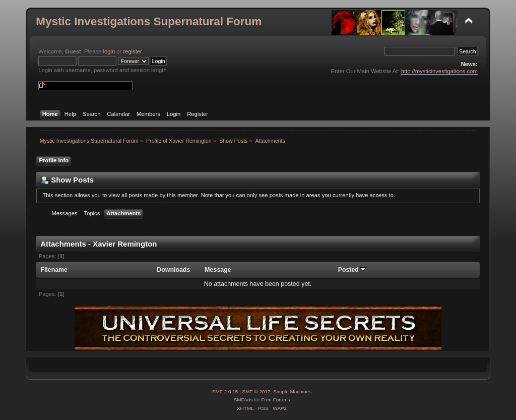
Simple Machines (292, 392)
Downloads (173, 270)
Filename (54, 270)
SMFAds (243, 400)
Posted (352, 270)
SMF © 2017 (256, 392)
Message (218, 270)
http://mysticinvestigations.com (439, 71)
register (132, 51)
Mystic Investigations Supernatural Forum (149, 21)
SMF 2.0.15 (225, 392)
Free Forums (275, 400)
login (109, 51)
